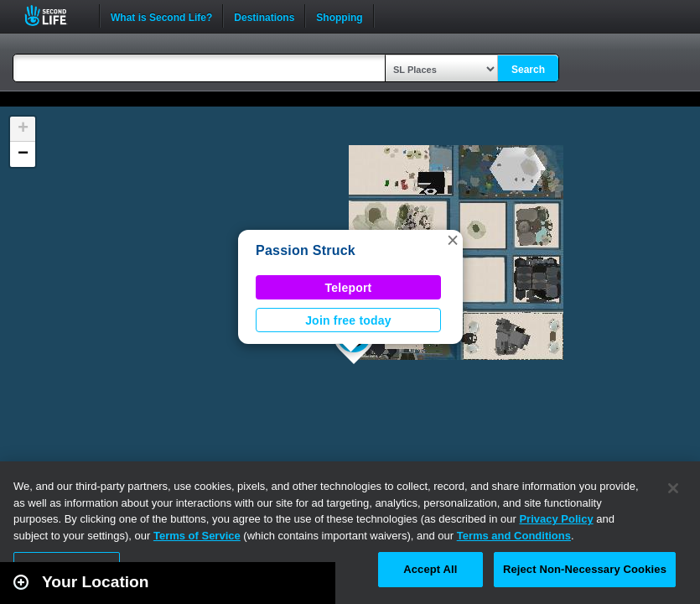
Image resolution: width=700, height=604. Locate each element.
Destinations (264, 16)
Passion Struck (306, 250)
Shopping (339, 16)
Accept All (430, 569)
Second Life (55, 16)
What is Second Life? (161, 16)
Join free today (348, 320)
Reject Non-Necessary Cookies (585, 569)
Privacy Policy (556, 519)
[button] (453, 240)
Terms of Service (197, 536)
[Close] (673, 488)
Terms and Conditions (514, 536)
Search (528, 70)
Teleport (349, 288)
